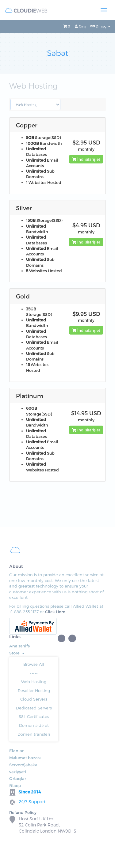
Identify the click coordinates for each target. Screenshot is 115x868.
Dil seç (100, 26)
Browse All (34, 664)
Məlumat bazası (25, 758)
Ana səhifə (19, 646)
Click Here (55, 612)
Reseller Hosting (34, 690)
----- (34, 673)
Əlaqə (15, 786)
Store (17, 653)
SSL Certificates (34, 716)
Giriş (80, 26)
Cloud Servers (34, 699)
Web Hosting (34, 682)
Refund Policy (23, 812)
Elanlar (16, 751)
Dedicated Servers (34, 708)
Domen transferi (34, 734)
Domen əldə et (34, 725)
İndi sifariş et (86, 159)
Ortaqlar (18, 778)
